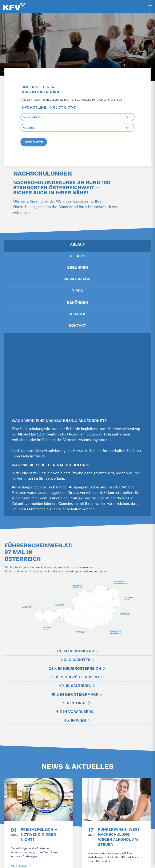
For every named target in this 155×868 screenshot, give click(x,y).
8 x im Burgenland (75, 651)
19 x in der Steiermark (75, 694)
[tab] (77, 246)
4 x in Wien (75, 720)
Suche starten (34, 142)
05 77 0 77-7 (64, 107)
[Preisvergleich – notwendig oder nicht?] (39, 800)
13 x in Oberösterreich (75, 677)
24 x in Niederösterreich (75, 668)
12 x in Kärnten (75, 660)
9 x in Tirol (75, 703)
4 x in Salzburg (75, 686)
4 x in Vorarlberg (75, 712)
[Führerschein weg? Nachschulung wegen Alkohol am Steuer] (116, 800)
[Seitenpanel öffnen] (150, 7)
